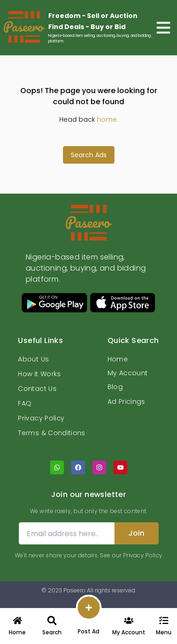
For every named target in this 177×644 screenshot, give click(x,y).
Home (118, 359)
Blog (115, 387)
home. (108, 119)
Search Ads (89, 155)
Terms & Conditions (51, 433)
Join (136, 533)
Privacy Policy (41, 418)
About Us (33, 359)
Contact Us (37, 389)
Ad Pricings (126, 402)
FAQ (25, 403)
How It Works (39, 374)
